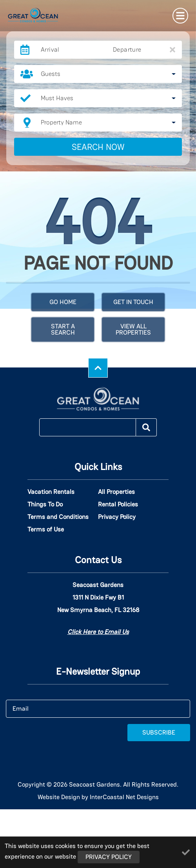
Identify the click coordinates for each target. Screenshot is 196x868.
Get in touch (133, 302)
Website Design (59, 797)
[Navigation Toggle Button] (180, 16)
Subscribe (159, 732)
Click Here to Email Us (98, 632)
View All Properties (133, 329)
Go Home (63, 302)
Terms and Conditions (58, 517)
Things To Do (45, 504)
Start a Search (63, 329)
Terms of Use (46, 529)
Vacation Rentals (51, 492)
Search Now (98, 147)
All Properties (116, 492)
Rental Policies (118, 504)
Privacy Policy (117, 517)
